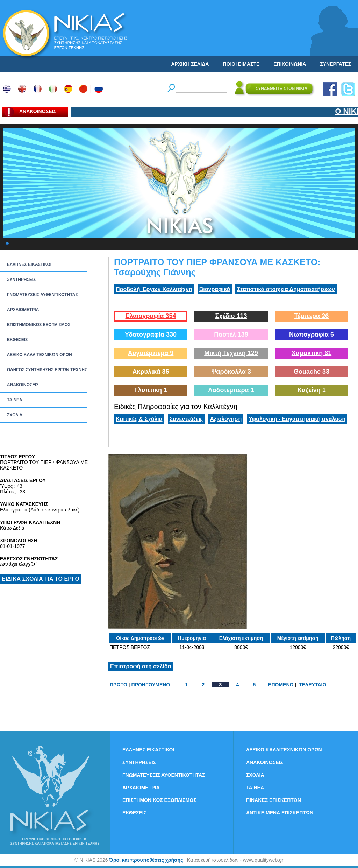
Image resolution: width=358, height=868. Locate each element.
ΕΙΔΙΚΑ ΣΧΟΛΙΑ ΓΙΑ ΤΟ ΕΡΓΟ (41, 579)
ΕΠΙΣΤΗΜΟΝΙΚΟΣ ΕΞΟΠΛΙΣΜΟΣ (39, 325)
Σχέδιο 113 (231, 316)
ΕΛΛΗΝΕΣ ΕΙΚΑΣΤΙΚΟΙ (29, 264)
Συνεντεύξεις (186, 419)
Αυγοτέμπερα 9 (151, 353)
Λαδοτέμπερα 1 (231, 390)
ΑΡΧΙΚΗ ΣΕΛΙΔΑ (190, 64)
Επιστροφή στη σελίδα (141, 666)
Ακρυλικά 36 (151, 372)
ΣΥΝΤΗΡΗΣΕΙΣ (21, 280)
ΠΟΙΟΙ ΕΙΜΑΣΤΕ (241, 64)
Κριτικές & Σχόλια (139, 419)
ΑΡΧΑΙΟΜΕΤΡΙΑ (23, 310)
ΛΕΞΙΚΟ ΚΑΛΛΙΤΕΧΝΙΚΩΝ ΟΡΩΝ (40, 355)
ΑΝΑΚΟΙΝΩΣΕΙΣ (23, 385)
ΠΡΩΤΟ (119, 685)
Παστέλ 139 (231, 334)
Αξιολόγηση (226, 419)
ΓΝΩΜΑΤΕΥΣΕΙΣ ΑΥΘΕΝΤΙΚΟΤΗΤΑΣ (42, 295)
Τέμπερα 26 (312, 316)
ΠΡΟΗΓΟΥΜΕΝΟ (151, 685)
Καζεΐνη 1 (312, 390)
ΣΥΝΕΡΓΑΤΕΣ (335, 64)
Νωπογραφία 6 (312, 334)
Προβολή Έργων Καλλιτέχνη (154, 289)
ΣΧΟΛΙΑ (15, 415)
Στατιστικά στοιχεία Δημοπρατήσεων (286, 289)
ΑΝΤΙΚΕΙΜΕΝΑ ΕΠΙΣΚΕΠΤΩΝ (280, 813)
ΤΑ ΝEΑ (15, 400)
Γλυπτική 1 (151, 390)
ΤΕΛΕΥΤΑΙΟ (313, 685)
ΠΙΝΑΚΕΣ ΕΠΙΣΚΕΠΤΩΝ (274, 800)
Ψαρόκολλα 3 (231, 372)
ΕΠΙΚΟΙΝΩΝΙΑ (290, 64)
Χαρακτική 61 (312, 353)
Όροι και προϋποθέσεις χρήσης (146, 860)
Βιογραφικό (215, 289)
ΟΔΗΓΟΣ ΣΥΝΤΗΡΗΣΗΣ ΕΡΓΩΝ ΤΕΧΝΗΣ (47, 370)
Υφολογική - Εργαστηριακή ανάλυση (297, 419)
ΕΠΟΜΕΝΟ (281, 685)
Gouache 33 (312, 372)
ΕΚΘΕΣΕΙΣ (17, 340)
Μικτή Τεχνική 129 (231, 353)
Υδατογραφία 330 (151, 334)
